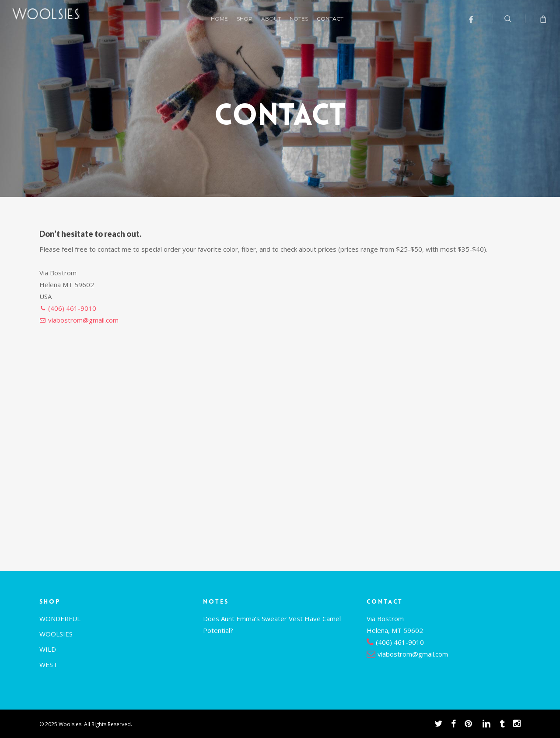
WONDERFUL (60, 619)
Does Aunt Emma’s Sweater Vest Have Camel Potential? (272, 624)
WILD (48, 649)
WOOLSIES (56, 634)
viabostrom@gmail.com (83, 320)
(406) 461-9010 (72, 308)
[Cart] (543, 19)
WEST (48, 664)
